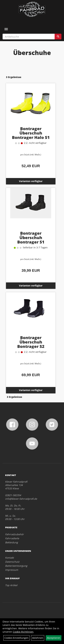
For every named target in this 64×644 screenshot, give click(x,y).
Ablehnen (38, 638)
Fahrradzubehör (14, 534)
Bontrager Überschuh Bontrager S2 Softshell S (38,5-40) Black (31, 346)
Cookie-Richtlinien (23, 632)
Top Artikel (11, 585)
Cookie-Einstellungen (16, 638)
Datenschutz (12, 562)
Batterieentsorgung (16, 566)
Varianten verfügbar (31, 181)
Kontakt (9, 558)
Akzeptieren (54, 638)
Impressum (12, 570)
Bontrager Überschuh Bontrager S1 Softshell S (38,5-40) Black (31, 242)
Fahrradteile (12, 538)
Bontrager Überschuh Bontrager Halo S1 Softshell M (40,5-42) (31, 135)
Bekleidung (12, 542)
